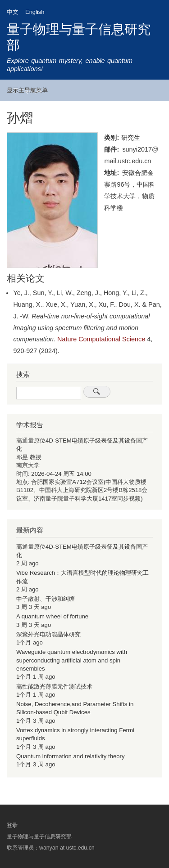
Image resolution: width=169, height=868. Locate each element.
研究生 (131, 138)
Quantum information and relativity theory (71, 756)
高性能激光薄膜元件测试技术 (54, 687)
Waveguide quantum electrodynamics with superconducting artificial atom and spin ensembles (72, 660)
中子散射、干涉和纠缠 (46, 599)
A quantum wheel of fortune (52, 616)
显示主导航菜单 (27, 90)
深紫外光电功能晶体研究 (48, 634)
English (35, 12)
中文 (13, 12)
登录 (12, 825)
